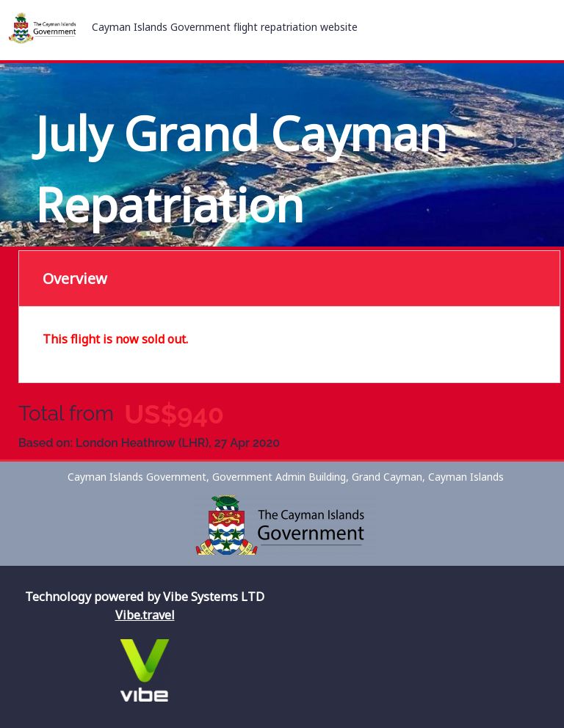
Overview (75, 279)
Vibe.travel (145, 615)
